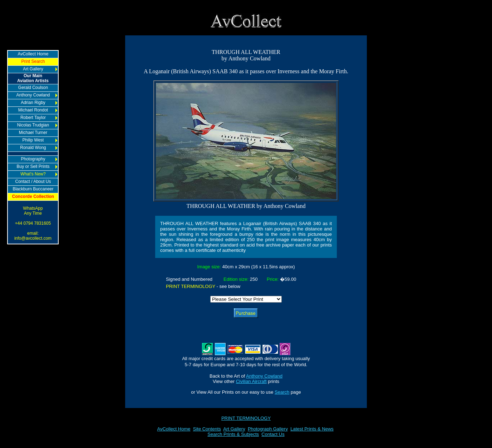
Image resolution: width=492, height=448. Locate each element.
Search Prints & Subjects (233, 434)
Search (282, 392)
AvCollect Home (174, 429)
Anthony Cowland (264, 376)
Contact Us (273, 434)
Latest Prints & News (312, 429)
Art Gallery (234, 429)
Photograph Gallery (268, 429)
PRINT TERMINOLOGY (246, 418)
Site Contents (207, 429)
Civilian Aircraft (251, 381)
